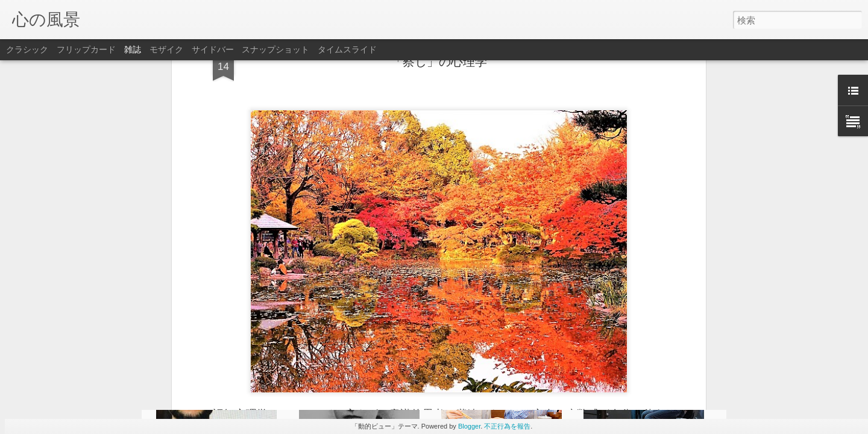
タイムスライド (347, 49)
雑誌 (133, 49)
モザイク (166, 49)
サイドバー (213, 49)
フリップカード (86, 49)
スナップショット (275, 49)
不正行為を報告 (507, 426)
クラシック (27, 49)
